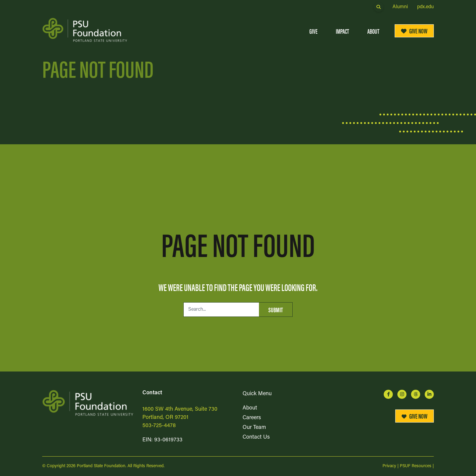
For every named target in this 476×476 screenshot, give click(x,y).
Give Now (414, 31)
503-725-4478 (159, 426)
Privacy (389, 466)
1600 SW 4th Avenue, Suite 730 (180, 409)
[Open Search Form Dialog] (379, 7)
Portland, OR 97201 (165, 418)
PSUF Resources (416, 466)
